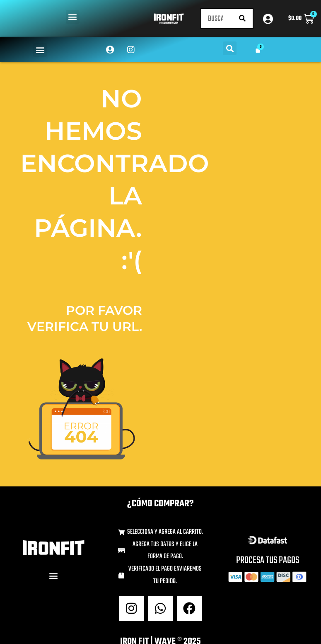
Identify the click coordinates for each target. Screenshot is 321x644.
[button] (73, 17)
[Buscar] (242, 19)
